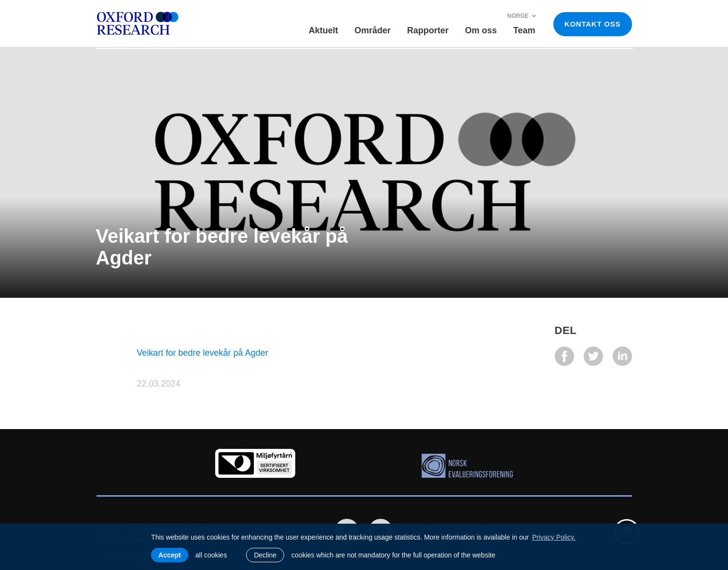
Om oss (481, 30)
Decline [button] (265, 555)
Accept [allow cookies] (170, 555)
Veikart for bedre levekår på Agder (203, 353)
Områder (373, 30)
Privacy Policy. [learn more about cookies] (554, 537)
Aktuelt (323, 30)
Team (524, 30)
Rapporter (428, 30)
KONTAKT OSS (592, 24)
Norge (522, 16)
